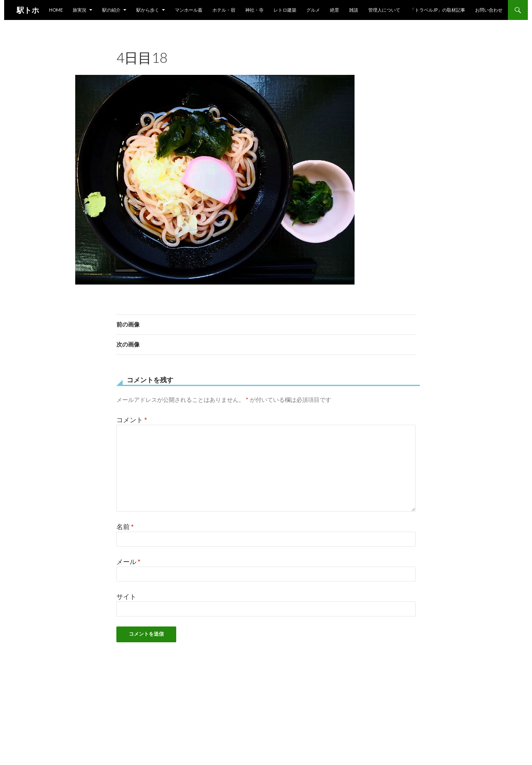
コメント (132, 420)
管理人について (384, 10)
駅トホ (28, 10)
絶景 (335, 10)
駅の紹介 (111, 10)
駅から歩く (148, 10)
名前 (125, 526)
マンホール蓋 (189, 10)
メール (128, 561)
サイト (126, 596)
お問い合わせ (489, 10)
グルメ (313, 10)
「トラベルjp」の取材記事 (438, 10)
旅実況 (80, 10)
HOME (56, 10)
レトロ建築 (285, 10)
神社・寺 (254, 10)
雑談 (354, 10)
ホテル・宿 (224, 10)
